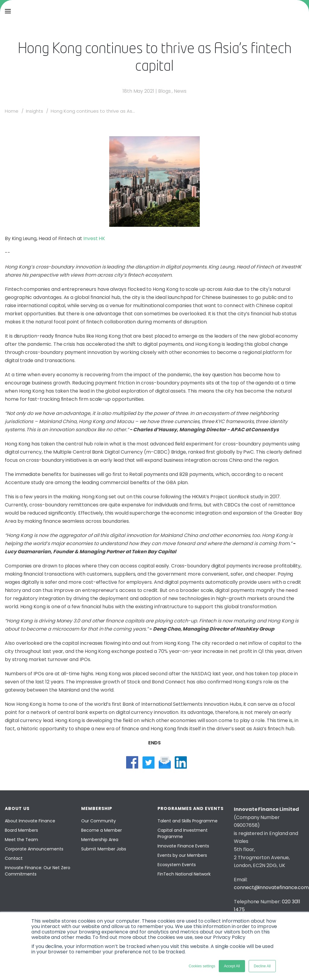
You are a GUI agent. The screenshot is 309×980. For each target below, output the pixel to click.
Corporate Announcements (34, 849)
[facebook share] (132, 762)
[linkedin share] (181, 762)
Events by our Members (182, 855)
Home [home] (12, 111)
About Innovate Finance (30, 821)
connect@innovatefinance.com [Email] (271, 887)
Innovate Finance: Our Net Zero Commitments (38, 871)
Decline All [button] (262, 966)
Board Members (21, 830)
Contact (14, 858)
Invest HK (94, 238)
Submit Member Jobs (104, 849)
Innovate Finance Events (183, 846)
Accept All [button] (232, 966)
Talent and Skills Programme (188, 821)
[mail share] (165, 762)
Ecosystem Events (177, 865)
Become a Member (102, 830)
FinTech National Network (184, 874)
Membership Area (100, 840)
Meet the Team (21, 840)
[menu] (8, 11)
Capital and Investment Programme (183, 833)
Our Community (99, 821)
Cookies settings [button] (202, 966)
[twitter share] (148, 762)
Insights (35, 111)
